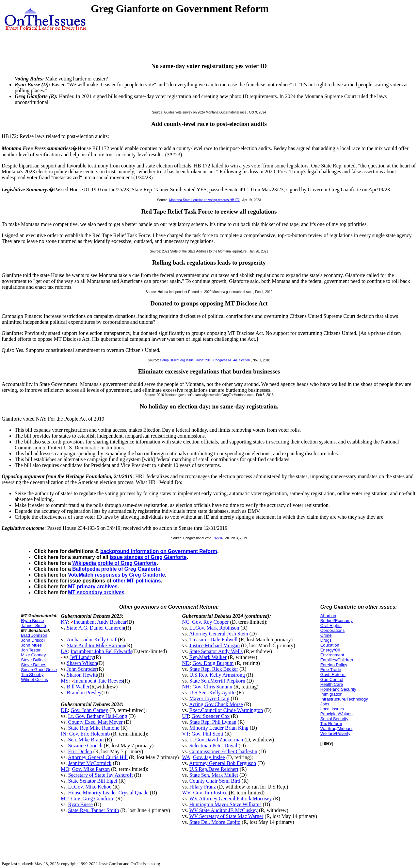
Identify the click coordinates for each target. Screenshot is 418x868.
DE (64, 710)
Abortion (328, 616)
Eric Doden (80, 751)
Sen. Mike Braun (86, 740)
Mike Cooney (33, 655)
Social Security (334, 719)
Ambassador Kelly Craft (92, 640)
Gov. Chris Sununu (212, 687)
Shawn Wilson (82, 663)
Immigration (331, 694)
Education (330, 645)
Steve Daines (33, 665)
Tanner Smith (33, 625)
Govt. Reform (333, 675)
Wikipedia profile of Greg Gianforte (114, 563)
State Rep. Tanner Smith (94, 810)
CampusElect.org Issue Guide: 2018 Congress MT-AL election (205, 360)
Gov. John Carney (89, 710)
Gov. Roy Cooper (210, 622)
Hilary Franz (203, 787)
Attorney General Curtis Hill (98, 757)
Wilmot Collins (34, 679)
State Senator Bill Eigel (93, 781)
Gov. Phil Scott (208, 734)
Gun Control (332, 679)
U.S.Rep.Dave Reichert (214, 769)
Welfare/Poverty (335, 733)
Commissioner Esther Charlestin (223, 751)
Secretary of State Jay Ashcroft (101, 775)
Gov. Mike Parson (91, 769)
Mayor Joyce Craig (209, 698)
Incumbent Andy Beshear (100, 622)
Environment (332, 655)
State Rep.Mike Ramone (94, 728)
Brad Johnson (34, 635)
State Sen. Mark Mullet (214, 775)
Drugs (326, 640)
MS (64, 681)
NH (186, 687)
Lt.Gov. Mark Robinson (214, 628)
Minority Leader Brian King (219, 728)
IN (64, 734)
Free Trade (331, 670)
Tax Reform (331, 724)
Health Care (332, 684)
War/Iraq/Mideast (337, 729)
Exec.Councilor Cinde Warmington (226, 710)
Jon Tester (31, 650)
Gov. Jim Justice (210, 793)
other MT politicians (137, 581)
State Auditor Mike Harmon (96, 645)
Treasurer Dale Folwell (214, 640)
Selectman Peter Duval (213, 746)
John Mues (31, 645)
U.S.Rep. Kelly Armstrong (217, 675)
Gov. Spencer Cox (211, 716)
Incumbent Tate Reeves (99, 681)
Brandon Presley (84, 693)
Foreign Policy (334, 665)
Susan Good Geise (39, 670)
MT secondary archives (96, 592)
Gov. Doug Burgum (213, 663)
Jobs (325, 704)
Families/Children (337, 660)
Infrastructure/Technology (344, 699)
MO (65, 769)
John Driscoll (33, 640)
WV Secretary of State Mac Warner (226, 816)
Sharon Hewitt (82, 675)
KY (64, 622)
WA (186, 757)
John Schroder (82, 669)
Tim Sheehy (32, 675)
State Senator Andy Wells (216, 651)
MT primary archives (93, 587)
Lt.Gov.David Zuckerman (216, 740)
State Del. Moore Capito (215, 822)
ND (186, 663)
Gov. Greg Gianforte (93, 799)
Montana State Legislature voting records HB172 (204, 200)
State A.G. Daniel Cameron (96, 628)
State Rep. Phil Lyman (213, 722)
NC (186, 622)
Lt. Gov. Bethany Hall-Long (98, 716)
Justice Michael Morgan (215, 645)
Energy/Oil (330, 650)
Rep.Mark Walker (208, 657)
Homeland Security (338, 689)
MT (64, 799)
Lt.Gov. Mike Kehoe (90, 787)
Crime (326, 635)
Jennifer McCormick (90, 763)
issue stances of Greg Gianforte (148, 557)
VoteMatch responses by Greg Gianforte (116, 575)
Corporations (332, 630)
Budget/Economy (337, 621)
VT (186, 734)
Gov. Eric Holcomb (90, 734)
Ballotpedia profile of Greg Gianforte (116, 569)
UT (186, 716)
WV (186, 793)
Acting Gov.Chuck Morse (216, 704)
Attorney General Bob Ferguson (223, 763)
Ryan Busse (32, 621)
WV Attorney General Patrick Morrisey (231, 799)
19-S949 (218, 538)
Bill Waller (78, 687)
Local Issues (332, 709)
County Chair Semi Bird (215, 781)
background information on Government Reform (159, 551)
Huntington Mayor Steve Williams (225, 804)
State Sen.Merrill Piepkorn (217, 681)
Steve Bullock (34, 660)
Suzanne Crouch (85, 746)
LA (64, 651)
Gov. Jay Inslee (209, 757)
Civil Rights (331, 625)
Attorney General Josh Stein (219, 634)
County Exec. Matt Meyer (96, 722)
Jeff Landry (82, 657)
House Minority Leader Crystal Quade (108, 793)
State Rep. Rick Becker (214, 669)
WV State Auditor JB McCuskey (224, 810)
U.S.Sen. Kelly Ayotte (212, 693)
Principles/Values (337, 714)
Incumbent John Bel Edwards (101, 651)
